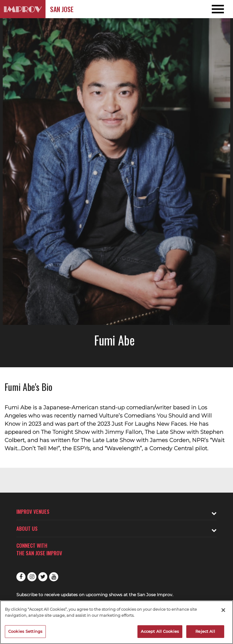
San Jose (62, 9)
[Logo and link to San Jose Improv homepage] (23, 9)
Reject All (205, 631)
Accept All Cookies (160, 631)
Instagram (32, 577)
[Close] (223, 610)
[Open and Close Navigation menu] (210, 9)
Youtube (54, 577)
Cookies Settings (25, 631)
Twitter (43, 577)
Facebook (21, 577)
